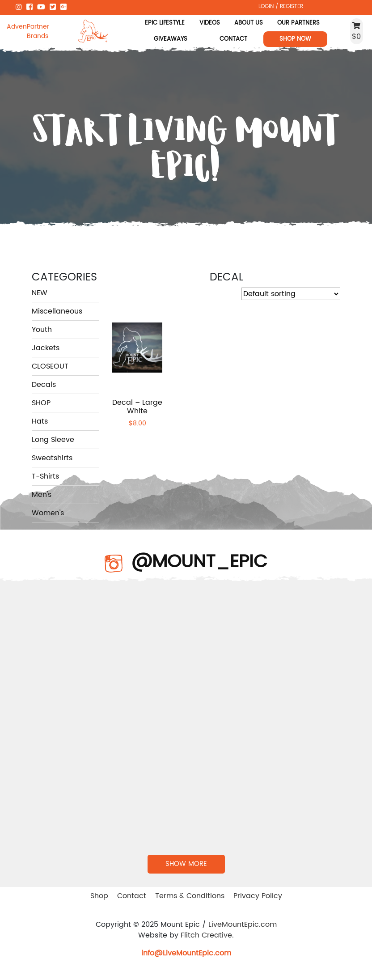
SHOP (41, 403)
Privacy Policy (258, 896)
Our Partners (298, 23)
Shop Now (295, 39)
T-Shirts (45, 476)
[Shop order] (291, 294)
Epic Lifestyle (165, 23)
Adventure (17, 27)
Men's (42, 495)
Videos (210, 23)
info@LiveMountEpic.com (186, 953)
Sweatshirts (52, 458)
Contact (233, 39)
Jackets (46, 348)
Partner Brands (38, 31)
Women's (48, 513)
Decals (44, 385)
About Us (249, 23)
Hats (40, 421)
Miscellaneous (57, 311)
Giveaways (171, 39)
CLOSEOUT (50, 366)
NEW (40, 293)
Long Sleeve (53, 440)
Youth (42, 330)
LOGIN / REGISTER (281, 6)
